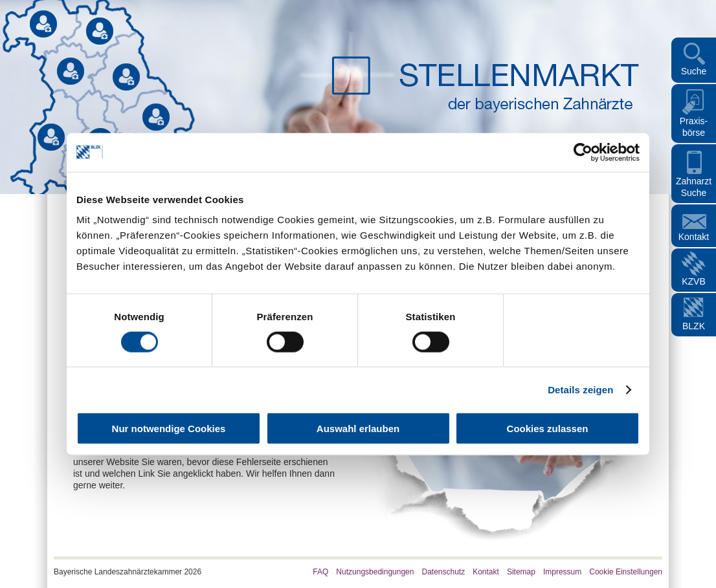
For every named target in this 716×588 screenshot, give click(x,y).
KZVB (694, 281)
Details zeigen (580, 389)
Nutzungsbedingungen (375, 572)
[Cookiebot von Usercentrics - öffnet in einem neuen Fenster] (583, 152)
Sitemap (521, 572)
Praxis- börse (694, 127)
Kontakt (694, 237)
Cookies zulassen (548, 429)
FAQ (320, 572)
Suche (694, 71)
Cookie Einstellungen (626, 572)
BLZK (694, 326)
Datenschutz (443, 572)
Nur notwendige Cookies (169, 429)
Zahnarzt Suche (694, 187)
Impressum (562, 572)
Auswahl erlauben (358, 429)
